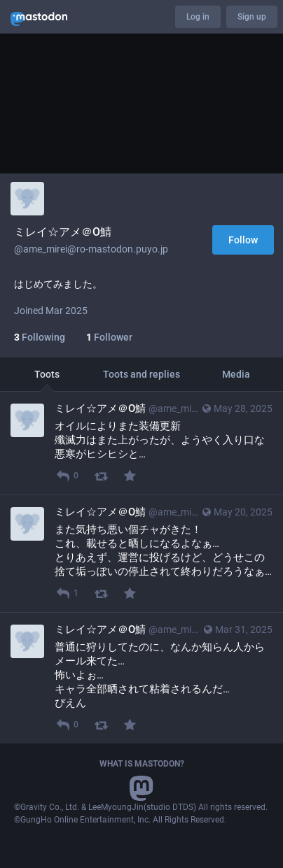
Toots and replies (141, 374)
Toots (47, 374)
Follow (243, 240)
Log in (198, 17)
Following (40, 337)
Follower (109, 337)
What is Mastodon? (142, 764)
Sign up (252, 17)
